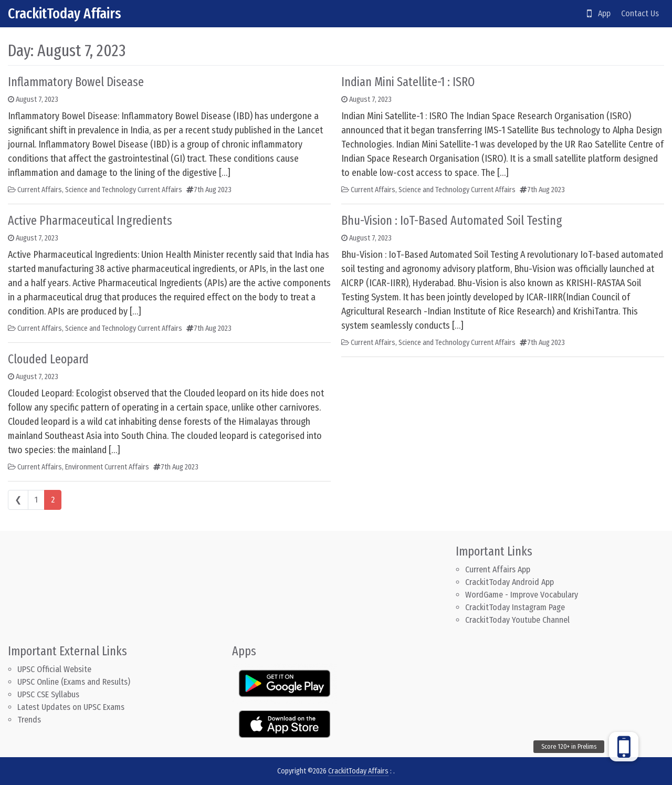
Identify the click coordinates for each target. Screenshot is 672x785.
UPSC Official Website (54, 669)
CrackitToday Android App (510, 582)
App (599, 13)
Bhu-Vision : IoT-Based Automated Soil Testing (452, 221)
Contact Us (640, 13)
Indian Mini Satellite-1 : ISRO (408, 82)
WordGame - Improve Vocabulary (522, 595)
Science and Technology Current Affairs (124, 190)
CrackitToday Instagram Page (515, 607)
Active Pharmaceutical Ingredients (90, 221)
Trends (29, 720)
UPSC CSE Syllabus (49, 694)
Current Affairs (40, 190)
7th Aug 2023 (213, 190)
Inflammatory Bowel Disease (76, 82)
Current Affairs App (498, 569)
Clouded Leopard (48, 359)
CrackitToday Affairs (65, 13)
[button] (624, 747)
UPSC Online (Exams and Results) (74, 682)
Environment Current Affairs (107, 467)
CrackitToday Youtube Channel (517, 620)
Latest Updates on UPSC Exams (71, 707)
